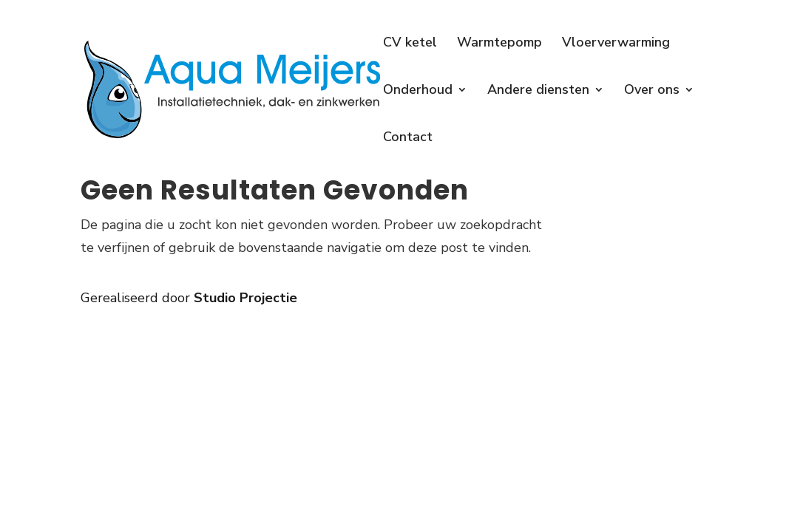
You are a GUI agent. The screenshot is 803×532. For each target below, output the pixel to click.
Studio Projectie (245, 298)
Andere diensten (538, 91)
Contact (408, 139)
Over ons (652, 91)
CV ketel (410, 44)
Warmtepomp (499, 44)
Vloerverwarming (616, 44)
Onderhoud (418, 91)
